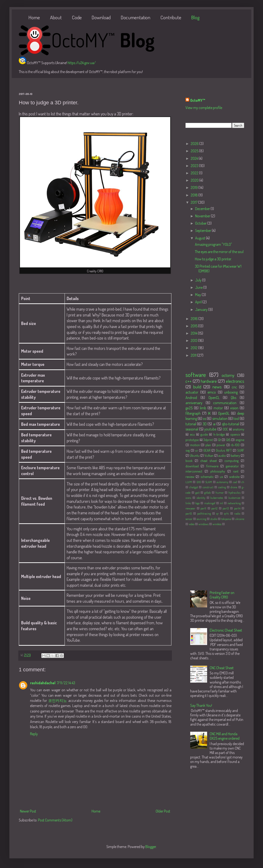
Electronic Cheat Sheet (226, 630)
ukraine (240, 519)
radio (237, 513)
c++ (189, 381)
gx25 (189, 408)
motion (195, 445)
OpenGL (224, 413)
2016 (195, 319)
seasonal (192, 429)
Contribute (171, 17)
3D (205, 424)
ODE (225, 429)
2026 (195, 144)
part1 (203, 508)
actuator (192, 392)
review (190, 477)
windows (203, 524)
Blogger (151, 847)
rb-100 (235, 445)
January (202, 309)
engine (240, 440)
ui (196, 450)
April (199, 302)
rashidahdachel (43, 683)
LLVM (189, 482)
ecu (192, 434)
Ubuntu (195, 455)
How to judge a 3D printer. (213, 259)
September (203, 231)
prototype (192, 440)
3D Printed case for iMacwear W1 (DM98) (218, 268)
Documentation (135, 17)
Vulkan (209, 455)
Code (77, 17)
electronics (235, 381)
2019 (195, 188)
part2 (214, 508)
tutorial (191, 424)
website (234, 477)
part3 (226, 508)
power (221, 445)
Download (101, 17)
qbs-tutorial (230, 424)
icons (188, 498)
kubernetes (217, 498)
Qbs (234, 398)
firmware (212, 466)
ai (214, 424)
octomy (228, 375)
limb (203, 408)
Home (34, 17)
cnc (234, 387)
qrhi (226, 513)
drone (234, 487)
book (189, 461)
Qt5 (228, 440)
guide (204, 434)
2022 (195, 173)
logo (197, 503)
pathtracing (204, 513)
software (196, 375)
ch (243, 482)
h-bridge (219, 434)
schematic (207, 477)
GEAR (207, 450)
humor (220, 493)
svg (188, 450)
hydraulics (234, 493)
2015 (194, 326)
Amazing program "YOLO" (213, 244)
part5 (189, 513)
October (201, 223)
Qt (220, 440)
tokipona (226, 519)
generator (232, 466)
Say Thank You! (201, 705)
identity (201, 498)
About (56, 17)
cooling (222, 487)
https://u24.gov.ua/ (82, 63)
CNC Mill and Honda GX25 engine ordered (225, 736)
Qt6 (199, 482)
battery (235, 455)
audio (222, 455)
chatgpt (194, 487)
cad (235, 482)
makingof (210, 503)
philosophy (218, 471)
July (199, 280)
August (201, 238)
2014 (194, 333)
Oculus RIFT (224, 450)
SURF (241, 450)
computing (232, 461)
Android (191, 398)
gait (197, 493)
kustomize (234, 498)
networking (234, 503)
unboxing (231, 392)
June (199, 287)
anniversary (194, 403)
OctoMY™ (198, 100)
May (198, 295)
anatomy (239, 429)
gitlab (207, 493)
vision (234, 408)
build (197, 387)
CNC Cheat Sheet (222, 668)
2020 (195, 180)
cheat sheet (209, 461)
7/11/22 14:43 (66, 683)
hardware (209, 381)
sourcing (201, 519)
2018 (195, 195)
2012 (194, 348)
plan (208, 445)
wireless (217, 524)
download (192, 466)
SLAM (209, 482)
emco (212, 392)
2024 (195, 158)
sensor (189, 519)
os (205, 418)
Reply (34, 734)
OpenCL (214, 398)
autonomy (222, 482)
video (192, 524)
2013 (194, 340)
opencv (235, 434)
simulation (220, 418)
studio (214, 519)
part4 (237, 508)
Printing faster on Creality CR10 (222, 595)
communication (225, 403)
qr (218, 513)
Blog (195, 17)
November (203, 216)
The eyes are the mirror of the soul (219, 252)
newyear (190, 508)
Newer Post (28, 811)
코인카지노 (58, 700)
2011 (194, 355)
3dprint (208, 440)
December (203, 209)
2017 (194, 202)
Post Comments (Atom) (55, 820)
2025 (195, 151)
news (217, 387)
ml (221, 503)
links (188, 503)
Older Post (163, 811)
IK (209, 413)
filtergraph (193, 413)
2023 (195, 166)
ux (221, 477)
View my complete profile (204, 108)
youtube (210, 429)
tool (236, 418)
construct (208, 487)
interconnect (194, 471)
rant (236, 471)
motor (218, 408)
